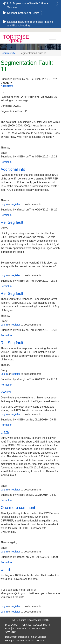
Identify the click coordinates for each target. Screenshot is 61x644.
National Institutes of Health (23, 13)
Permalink (6, 162)
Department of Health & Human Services (26, 637)
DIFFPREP (7, 86)
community (9, 53)
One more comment (18, 508)
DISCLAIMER (12, 625)
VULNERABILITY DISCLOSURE (29, 628)
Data (5, 432)
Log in (4, 204)
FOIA (8, 628)
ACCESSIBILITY (42, 625)
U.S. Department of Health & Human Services (28, 4)
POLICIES (26, 625)
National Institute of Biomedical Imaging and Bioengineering (30, 22)
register (16, 204)
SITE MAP (10, 632)
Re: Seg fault (12, 222)
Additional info (13, 169)
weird (5, 570)
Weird (6, 392)
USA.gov (10, 641)
